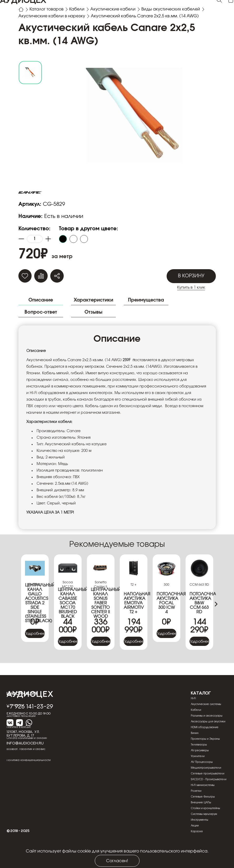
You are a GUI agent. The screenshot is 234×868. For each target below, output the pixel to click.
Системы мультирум (204, 833)
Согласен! (117, 861)
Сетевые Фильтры (203, 816)
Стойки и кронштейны (205, 828)
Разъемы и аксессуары (207, 735)
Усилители (198, 775)
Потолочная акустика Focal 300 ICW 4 (166, 622)
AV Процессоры (202, 781)
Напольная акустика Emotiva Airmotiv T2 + (134, 622)
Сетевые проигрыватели (208, 793)
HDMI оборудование (205, 747)
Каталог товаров (47, 9)
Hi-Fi (193, 718)
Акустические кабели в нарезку (52, 17)
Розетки (196, 810)
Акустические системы (206, 723)
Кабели (78, 9)
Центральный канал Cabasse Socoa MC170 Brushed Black (68, 622)
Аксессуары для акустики (208, 741)
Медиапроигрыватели (206, 787)
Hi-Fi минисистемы (203, 804)
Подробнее (35, 653)
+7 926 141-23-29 (30, 725)
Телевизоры (199, 764)
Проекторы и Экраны (205, 758)
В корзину (191, 295)
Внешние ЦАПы (201, 822)
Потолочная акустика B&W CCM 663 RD (199, 622)
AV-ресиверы (200, 770)
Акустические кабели (114, 9)
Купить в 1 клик (191, 307)
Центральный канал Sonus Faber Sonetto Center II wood (101, 622)
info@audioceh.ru (25, 762)
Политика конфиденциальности (29, 779)
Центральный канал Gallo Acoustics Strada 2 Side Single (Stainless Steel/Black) (35, 622)
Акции (195, 845)
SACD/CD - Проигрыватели (209, 799)
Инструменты (200, 839)
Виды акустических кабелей (172, 9)
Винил (195, 752)
